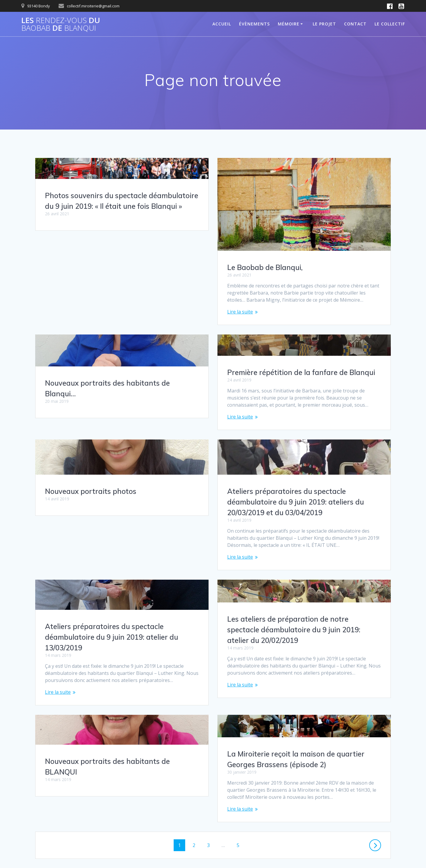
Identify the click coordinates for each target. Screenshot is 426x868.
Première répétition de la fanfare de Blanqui (119, 371)
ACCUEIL (222, 24)
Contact (355, 24)
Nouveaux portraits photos (273, 387)
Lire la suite (240, 312)
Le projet (324, 24)
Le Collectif (390, 24)
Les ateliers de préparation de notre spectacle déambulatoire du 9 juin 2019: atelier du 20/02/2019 (294, 611)
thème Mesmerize (301, 853)
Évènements (254, 24)
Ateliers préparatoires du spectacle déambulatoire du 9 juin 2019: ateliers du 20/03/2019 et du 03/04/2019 (296, 483)
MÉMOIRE (289, 24)
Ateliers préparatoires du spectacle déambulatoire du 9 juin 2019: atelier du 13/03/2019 (112, 496)
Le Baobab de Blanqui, (265, 267)
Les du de (61, 24)
